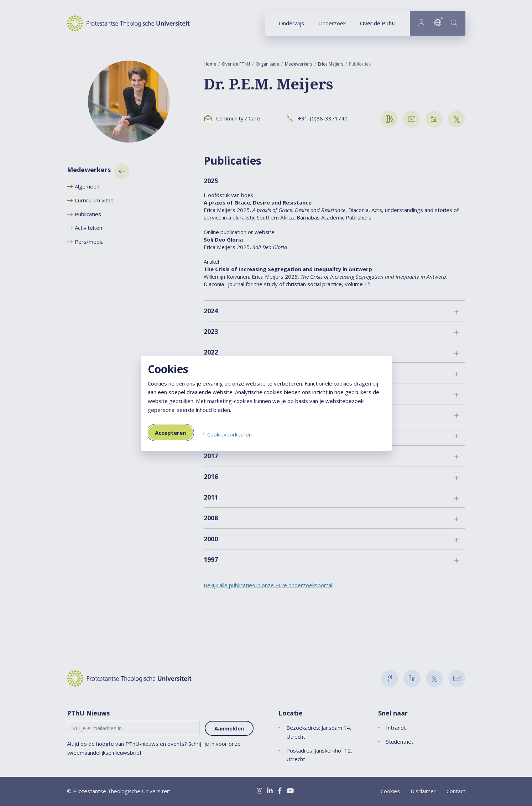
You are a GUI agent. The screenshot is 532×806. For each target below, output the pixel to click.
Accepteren (170, 433)
